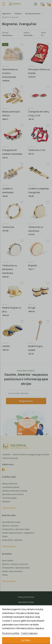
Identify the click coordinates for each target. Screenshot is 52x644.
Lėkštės (6, 346)
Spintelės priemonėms (13, 494)
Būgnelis (33, 265)
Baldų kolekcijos (10, 484)
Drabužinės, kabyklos (12, 540)
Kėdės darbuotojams (12, 571)
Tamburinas (8, 227)
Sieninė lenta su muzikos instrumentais (10, 73)
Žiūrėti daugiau (9, 508)
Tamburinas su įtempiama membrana (10, 269)
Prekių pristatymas (26, 597)
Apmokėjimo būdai (26, 602)
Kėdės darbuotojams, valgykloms (18, 533)
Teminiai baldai (9, 498)
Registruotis (26, 401)
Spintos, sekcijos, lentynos (15, 564)
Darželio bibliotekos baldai (15, 491)
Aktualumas (8, 35)
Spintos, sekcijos (10, 526)
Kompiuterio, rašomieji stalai (16, 529)
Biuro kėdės (8, 561)
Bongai (32, 308)
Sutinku (26, 640)
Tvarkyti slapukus (29, 633)
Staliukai (6, 501)
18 (43, 35)
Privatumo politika (11, 633)
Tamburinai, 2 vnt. (37, 150)
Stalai (5, 536)
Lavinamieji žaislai (11, 487)
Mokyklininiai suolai (11, 522)
